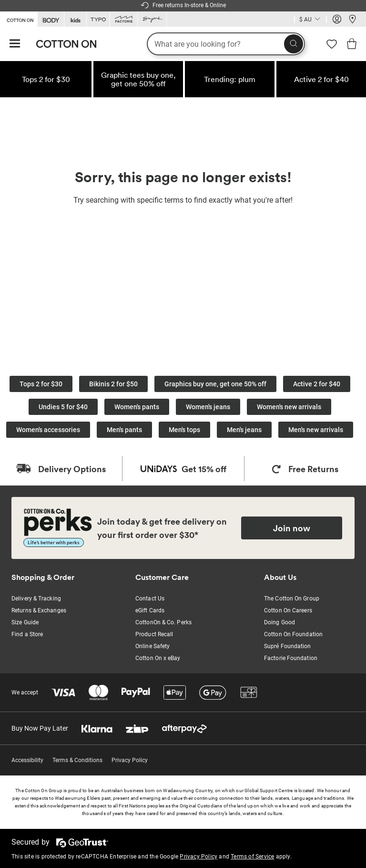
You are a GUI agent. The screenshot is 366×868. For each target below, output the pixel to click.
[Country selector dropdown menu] (310, 20)
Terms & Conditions (77, 760)
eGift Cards (150, 610)
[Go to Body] (51, 19)
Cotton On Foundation (293, 634)
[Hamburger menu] (15, 44)
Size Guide (25, 622)
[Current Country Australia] (310, 20)
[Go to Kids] (75, 19)
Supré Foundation (288, 646)
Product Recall (154, 634)
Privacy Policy (130, 760)
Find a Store (27, 634)
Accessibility (27, 760)
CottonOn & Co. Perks (163, 622)
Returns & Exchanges (39, 610)
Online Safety (152, 646)
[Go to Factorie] (124, 19)
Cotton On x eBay (158, 658)
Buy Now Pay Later (40, 728)
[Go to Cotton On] (19, 19)
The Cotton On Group (292, 599)
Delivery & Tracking (36, 599)
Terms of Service (252, 857)
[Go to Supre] (152, 19)
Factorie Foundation (291, 658)
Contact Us (150, 599)
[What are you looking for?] (226, 44)
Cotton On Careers (288, 610)
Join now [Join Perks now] (292, 528)
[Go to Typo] (98, 19)
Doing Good (280, 622)
